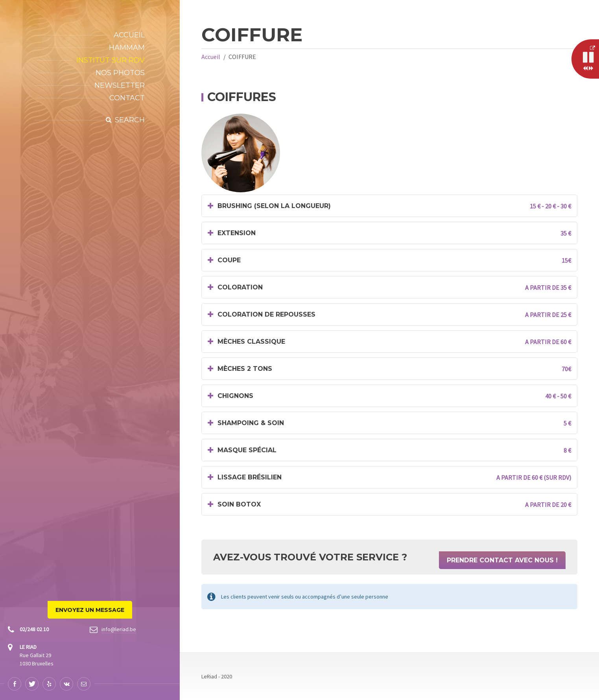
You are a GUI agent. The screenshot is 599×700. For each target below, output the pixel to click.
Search (130, 120)
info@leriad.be (119, 629)
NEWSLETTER (120, 85)
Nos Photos (120, 73)
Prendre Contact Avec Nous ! (502, 560)
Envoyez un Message (90, 610)
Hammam (127, 48)
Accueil (129, 35)
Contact (127, 98)
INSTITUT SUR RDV (111, 60)
